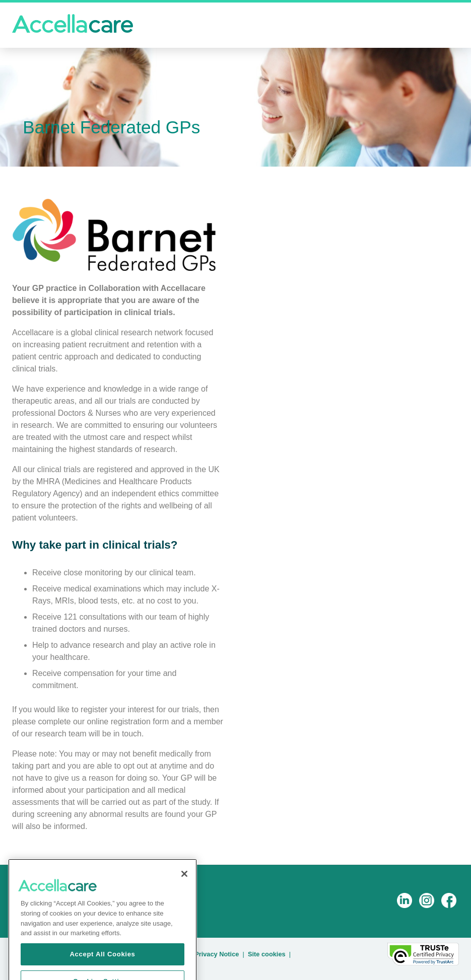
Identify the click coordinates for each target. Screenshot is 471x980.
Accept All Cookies (102, 961)
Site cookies (267, 954)
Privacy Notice (217, 954)
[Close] (184, 880)
